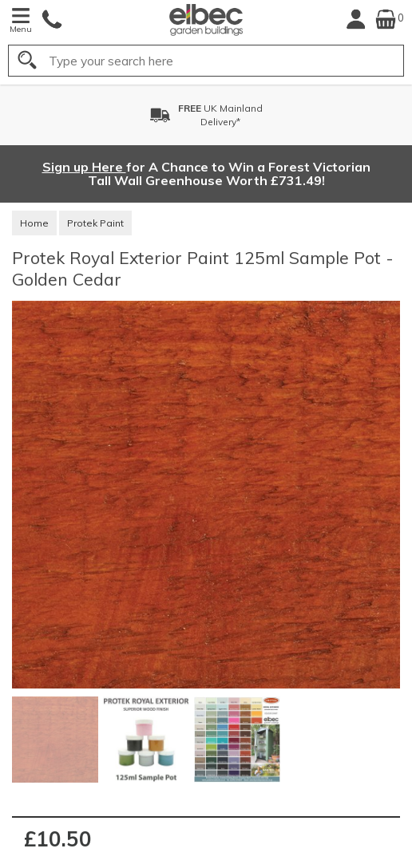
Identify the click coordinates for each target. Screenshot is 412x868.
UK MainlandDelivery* (220, 115)
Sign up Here (84, 167)
